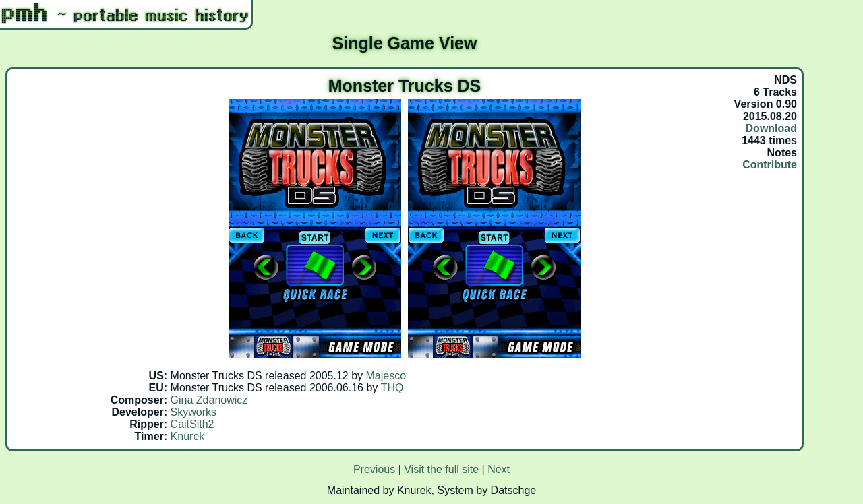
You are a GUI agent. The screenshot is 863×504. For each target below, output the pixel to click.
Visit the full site (441, 469)
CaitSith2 (192, 424)
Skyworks (194, 412)
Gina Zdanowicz (209, 400)
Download (771, 128)
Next (499, 469)
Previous (374, 469)
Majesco (386, 376)
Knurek (188, 436)
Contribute (770, 165)
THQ (392, 388)
